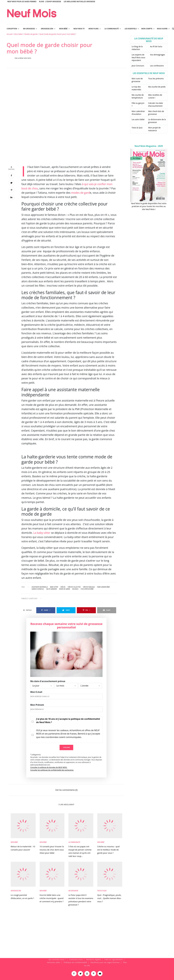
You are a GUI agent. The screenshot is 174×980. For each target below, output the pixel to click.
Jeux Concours (138, 66)
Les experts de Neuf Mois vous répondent (138, 57)
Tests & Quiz (137, 128)
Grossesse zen (16, 891)
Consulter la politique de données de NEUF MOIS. (49, 767)
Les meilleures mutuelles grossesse (79, 2)
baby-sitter (54, 587)
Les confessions (157, 66)
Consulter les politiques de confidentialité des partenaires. (52, 770)
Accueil (10, 34)
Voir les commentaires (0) (66, 790)
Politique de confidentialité (75, 962)
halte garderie (52, 589)
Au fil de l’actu (156, 46)
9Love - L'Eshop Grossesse (50, 2)
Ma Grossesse (73, 891)
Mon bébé (18, 34)
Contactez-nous (76, 959)
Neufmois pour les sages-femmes (105, 962)
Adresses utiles (54, 962)
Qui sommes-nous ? (57, 959)
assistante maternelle (40, 587)
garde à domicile (38, 589)
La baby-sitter (42, 533)
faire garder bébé (103, 587)
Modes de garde (31, 34)
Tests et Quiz (102, 891)
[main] (87, 495)
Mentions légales (94, 959)
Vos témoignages (157, 55)
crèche (63, 587)
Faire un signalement (113, 959)
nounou (75, 589)
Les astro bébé (138, 119)
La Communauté (74, 842)
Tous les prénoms (156, 79)
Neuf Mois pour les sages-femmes (22, 2)
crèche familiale (89, 587)
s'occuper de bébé (87, 589)
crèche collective (74, 587)
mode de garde (65, 589)
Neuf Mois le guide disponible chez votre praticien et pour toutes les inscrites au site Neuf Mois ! (149, 206)
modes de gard (80, 193)
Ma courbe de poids (157, 87)
